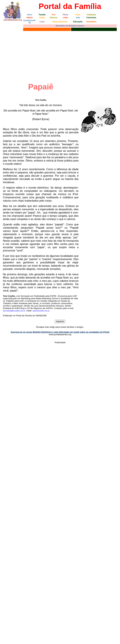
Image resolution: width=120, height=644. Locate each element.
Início (30, 15)
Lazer (42, 22)
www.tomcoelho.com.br (41, 311)
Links (65, 18)
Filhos (65, 15)
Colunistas (91, 18)
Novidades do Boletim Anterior (70, 26)
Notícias (54, 18)
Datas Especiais (60, 22)
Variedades (91, 22)
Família (42, 15)
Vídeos (30, 18)
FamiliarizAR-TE (30, 22)
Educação (78, 22)
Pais (54, 15)
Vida (78, 18)
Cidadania (91, 15)
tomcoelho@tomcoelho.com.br (14, 311)
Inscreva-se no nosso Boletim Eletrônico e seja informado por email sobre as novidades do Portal (60, 332)
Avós (78, 15)
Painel (42, 18)
